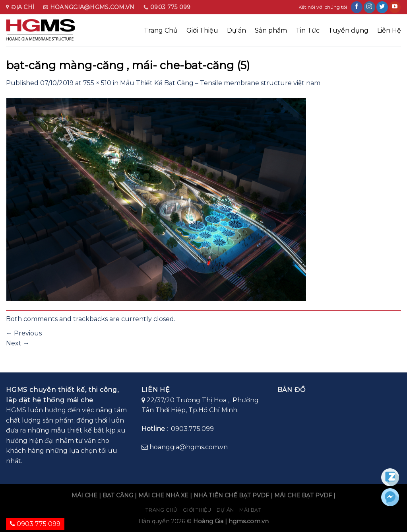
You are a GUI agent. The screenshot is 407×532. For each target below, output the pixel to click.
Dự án (236, 30)
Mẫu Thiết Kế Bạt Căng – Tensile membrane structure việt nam (220, 83)
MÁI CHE (84, 495)
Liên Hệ (389, 30)
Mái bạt (250, 510)
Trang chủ (162, 510)
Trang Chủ (161, 30)
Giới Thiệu (202, 30)
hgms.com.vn (249, 521)
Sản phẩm (271, 30)
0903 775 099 (35, 524)
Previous (24, 333)
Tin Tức (308, 30)
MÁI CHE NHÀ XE (163, 495)
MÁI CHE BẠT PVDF (303, 495)
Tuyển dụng (348, 30)
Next (18, 343)
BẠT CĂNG (118, 495)
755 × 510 (97, 83)
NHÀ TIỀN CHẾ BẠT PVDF (231, 495)
